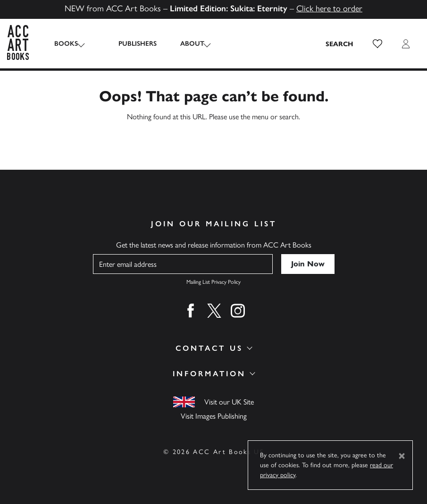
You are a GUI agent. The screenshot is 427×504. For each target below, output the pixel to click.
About (182, 44)
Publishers (128, 44)
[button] (377, 44)
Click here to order (329, 8)
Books (66, 44)
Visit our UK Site (229, 402)
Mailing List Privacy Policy (213, 282)
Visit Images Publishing (214, 416)
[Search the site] (340, 44)
